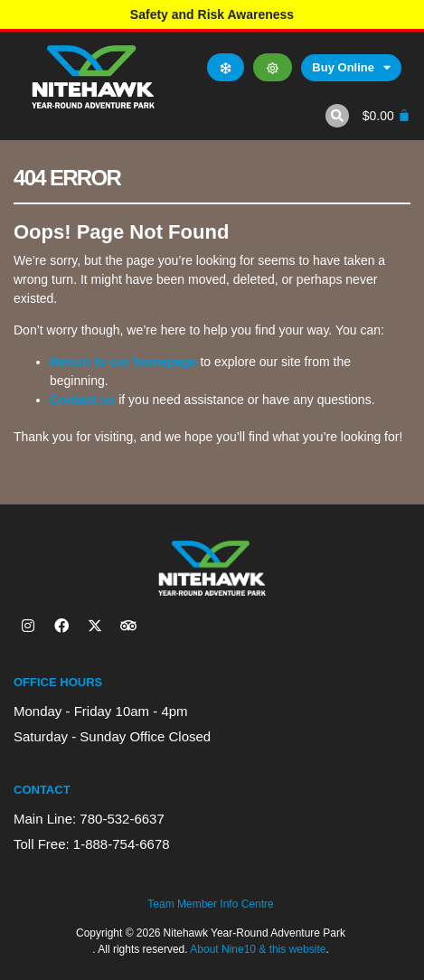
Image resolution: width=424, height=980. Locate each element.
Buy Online (351, 68)
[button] (337, 116)
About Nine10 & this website (258, 949)
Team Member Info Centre (210, 904)
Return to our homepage (123, 362)
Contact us (82, 400)
